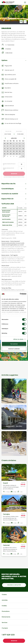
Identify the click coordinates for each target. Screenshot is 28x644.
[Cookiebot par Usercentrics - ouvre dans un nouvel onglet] (20, 294)
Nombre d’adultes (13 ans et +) (9, 164)
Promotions (6, 611)
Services (5, 622)
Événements (6, 617)
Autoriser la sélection (14, 349)
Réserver (14, 641)
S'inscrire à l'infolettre (14, 585)
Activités (5, 600)
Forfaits (4, 606)
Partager (25, 22)
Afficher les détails (18, 339)
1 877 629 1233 (8, 635)
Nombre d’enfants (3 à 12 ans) (9, 169)
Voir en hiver (21, 22)
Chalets (4, 595)
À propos (5, 628)
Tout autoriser (14, 344)
